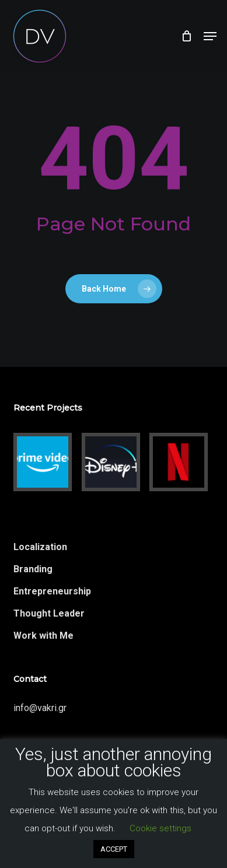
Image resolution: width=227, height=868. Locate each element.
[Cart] (186, 36)
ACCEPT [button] (114, 849)
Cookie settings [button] (160, 828)
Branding (33, 569)
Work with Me (43, 636)
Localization (40, 547)
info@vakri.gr (40, 708)
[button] (210, 36)
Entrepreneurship (52, 591)
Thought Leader (49, 613)
